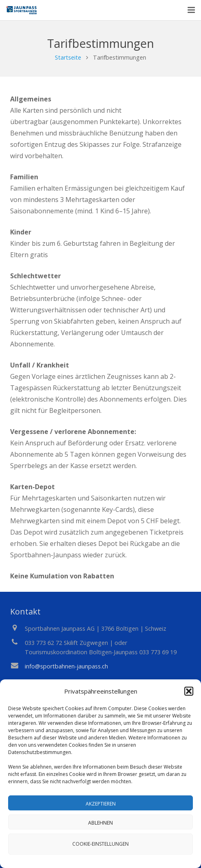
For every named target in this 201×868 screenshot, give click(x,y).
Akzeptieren (101, 804)
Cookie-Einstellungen (100, 844)
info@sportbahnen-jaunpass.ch (66, 666)
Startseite (68, 57)
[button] (189, 691)
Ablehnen (100, 823)
